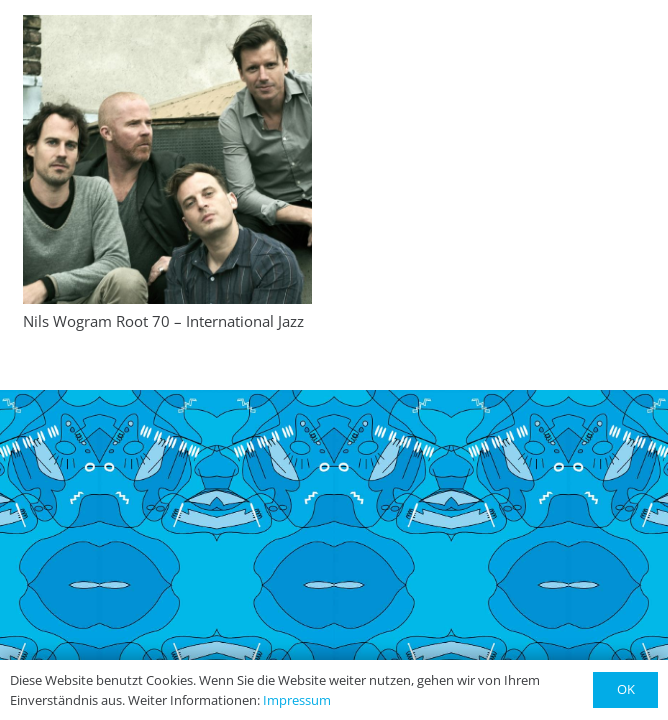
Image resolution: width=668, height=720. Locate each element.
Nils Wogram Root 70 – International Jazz (163, 321)
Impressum (297, 700)
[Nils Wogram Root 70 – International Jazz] (167, 159)
